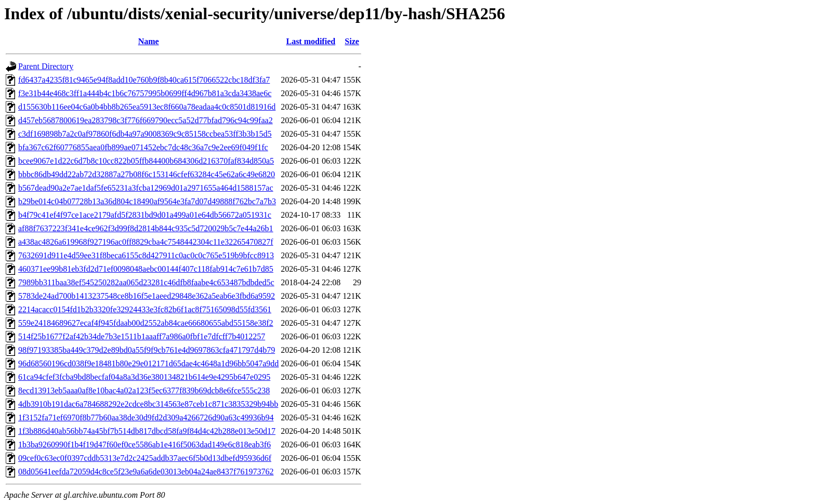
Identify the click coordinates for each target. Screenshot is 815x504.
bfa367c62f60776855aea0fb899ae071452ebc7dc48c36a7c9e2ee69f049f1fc (143, 147)
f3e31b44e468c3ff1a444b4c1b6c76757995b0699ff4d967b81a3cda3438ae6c (145, 93)
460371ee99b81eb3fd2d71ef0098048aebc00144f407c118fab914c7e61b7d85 (146, 269)
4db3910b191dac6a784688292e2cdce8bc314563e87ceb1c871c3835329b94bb (148, 404)
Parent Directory (46, 66)
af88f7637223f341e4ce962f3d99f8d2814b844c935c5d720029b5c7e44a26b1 (146, 228)
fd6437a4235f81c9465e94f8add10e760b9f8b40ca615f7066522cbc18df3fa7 (144, 80)
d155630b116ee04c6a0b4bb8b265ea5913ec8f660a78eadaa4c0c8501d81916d (147, 107)
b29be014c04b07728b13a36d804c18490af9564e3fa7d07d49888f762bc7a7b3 (147, 201)
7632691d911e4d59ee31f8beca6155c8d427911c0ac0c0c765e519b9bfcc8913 (146, 255)
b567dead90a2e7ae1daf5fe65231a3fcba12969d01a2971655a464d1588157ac (146, 188)
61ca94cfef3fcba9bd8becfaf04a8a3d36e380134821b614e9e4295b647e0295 (144, 377)
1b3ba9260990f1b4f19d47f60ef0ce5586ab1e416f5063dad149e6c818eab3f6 (144, 445)
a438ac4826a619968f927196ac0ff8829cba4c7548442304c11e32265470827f (146, 242)
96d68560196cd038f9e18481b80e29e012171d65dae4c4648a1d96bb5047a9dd (148, 363)
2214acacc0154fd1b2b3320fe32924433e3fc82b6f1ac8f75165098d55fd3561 (145, 309)
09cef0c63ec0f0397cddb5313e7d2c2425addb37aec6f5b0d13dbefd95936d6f (145, 458)
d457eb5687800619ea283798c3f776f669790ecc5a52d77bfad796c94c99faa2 (146, 120)
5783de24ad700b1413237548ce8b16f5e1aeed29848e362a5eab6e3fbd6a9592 (147, 296)
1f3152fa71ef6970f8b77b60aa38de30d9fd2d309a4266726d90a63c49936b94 (146, 417)
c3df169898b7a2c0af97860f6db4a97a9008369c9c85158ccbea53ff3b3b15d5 (145, 134)
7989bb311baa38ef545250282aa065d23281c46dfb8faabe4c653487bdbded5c (146, 282)
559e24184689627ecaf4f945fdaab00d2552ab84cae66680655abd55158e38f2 (146, 323)
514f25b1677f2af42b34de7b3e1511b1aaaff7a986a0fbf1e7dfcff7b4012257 (142, 336)
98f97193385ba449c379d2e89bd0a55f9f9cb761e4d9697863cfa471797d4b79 (147, 350)
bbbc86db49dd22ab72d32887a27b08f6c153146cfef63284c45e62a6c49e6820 (147, 174)
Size (352, 41)
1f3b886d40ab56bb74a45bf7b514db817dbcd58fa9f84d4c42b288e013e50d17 (147, 431)
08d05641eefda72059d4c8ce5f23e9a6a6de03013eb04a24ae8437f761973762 (146, 472)
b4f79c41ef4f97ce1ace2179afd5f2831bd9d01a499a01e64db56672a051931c (145, 215)
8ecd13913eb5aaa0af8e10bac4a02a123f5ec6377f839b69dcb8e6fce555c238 (144, 390)
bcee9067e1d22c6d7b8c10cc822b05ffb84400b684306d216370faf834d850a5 (146, 161)
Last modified (311, 41)
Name (149, 41)
